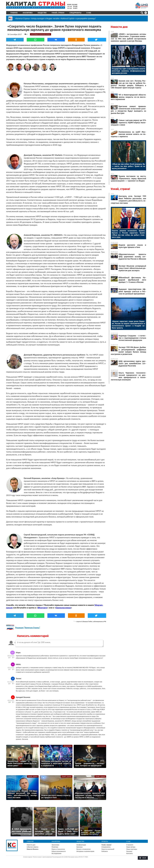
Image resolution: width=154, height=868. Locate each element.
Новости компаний (108, 849)
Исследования (56, 853)
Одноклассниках (63, 608)
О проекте (130, 845)
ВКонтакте (42, 608)
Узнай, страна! (58, 13)
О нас (89, 13)
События (30, 841)
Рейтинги (105, 851)
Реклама (129, 851)
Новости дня (119, 27)
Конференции (81, 845)
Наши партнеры (132, 849)
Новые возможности (59, 851)
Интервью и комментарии (85, 851)
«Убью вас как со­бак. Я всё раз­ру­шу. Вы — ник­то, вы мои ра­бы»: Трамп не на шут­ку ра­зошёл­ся (128, 166)
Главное (14, 13)
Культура (35, 746)
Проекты (105, 841)
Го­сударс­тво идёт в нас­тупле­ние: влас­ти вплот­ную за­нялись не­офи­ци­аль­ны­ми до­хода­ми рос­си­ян (128, 71)
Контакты (130, 853)
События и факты (33, 847)
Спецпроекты (76, 13)
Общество (42, 13)
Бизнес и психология (84, 849)
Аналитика (28, 13)
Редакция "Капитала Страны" (28, 628)
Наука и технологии (58, 849)
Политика (55, 847)
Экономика (68, 746)
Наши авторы (131, 847)
